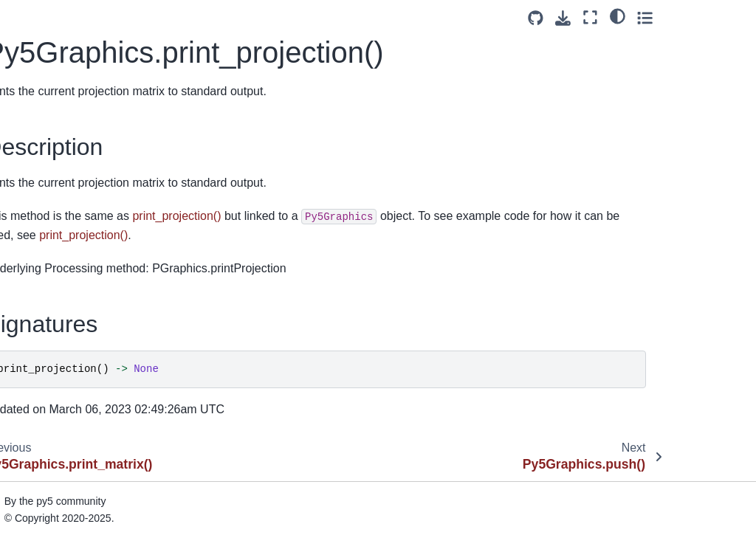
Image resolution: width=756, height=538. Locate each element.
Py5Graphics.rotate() (71, 478)
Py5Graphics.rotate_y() (77, 525)
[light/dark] (703, 15)
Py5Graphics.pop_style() (80, 74)
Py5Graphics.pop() (66, 27)
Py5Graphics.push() (69, 185)
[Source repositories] (622, 18)
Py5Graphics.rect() (66, 361)
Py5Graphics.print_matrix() (85, 121)
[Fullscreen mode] (677, 17)
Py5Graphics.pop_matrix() (84, 51)
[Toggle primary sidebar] (192, 17)
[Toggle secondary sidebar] (731, 17)
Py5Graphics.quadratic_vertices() (88, 329)
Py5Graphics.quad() (69, 255)
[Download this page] (649, 18)
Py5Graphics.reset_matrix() (87, 432)
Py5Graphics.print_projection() (89, 154)
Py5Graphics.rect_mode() (83, 384)
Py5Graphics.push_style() (83, 232)
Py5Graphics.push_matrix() (86, 209)
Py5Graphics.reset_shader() (89, 455)
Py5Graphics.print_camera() (89, 97)
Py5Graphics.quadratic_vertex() (88, 288)
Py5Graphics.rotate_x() (77, 502)
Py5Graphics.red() (65, 408)
